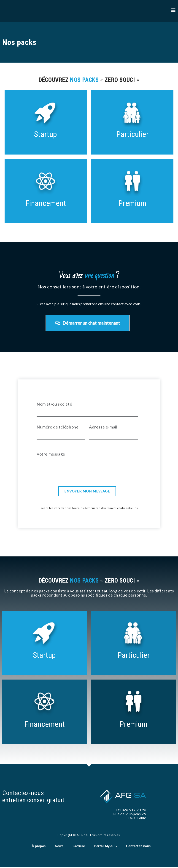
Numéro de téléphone (58, 427)
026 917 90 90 (134, 810)
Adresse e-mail (103, 427)
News (59, 847)
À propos (39, 847)
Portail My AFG (105, 847)
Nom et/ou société (54, 404)
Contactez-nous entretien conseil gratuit (34, 797)
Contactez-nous (138, 847)
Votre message (51, 454)
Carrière (79, 847)
